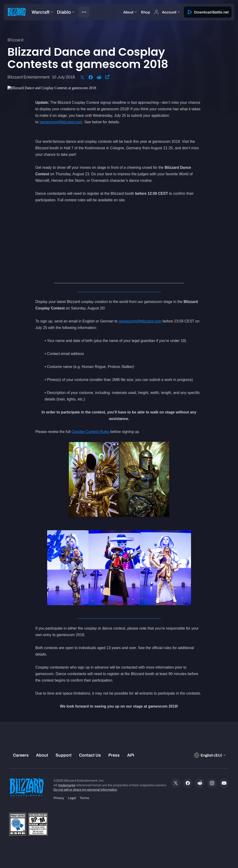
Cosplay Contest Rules (91, 432)
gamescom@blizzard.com (61, 122)
